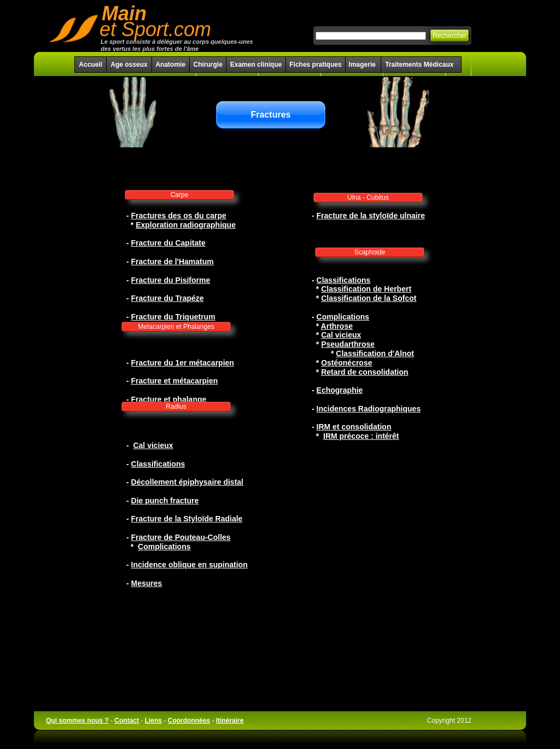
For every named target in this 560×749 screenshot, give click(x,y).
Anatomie (170, 65)
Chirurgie (208, 65)
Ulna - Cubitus (368, 198)
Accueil (91, 65)
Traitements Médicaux (419, 65)
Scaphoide (370, 252)
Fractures (271, 115)
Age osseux (129, 65)
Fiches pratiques (315, 65)
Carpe (180, 195)
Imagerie (363, 65)
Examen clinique (256, 65)
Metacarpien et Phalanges (176, 327)
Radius (176, 407)
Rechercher (450, 36)
